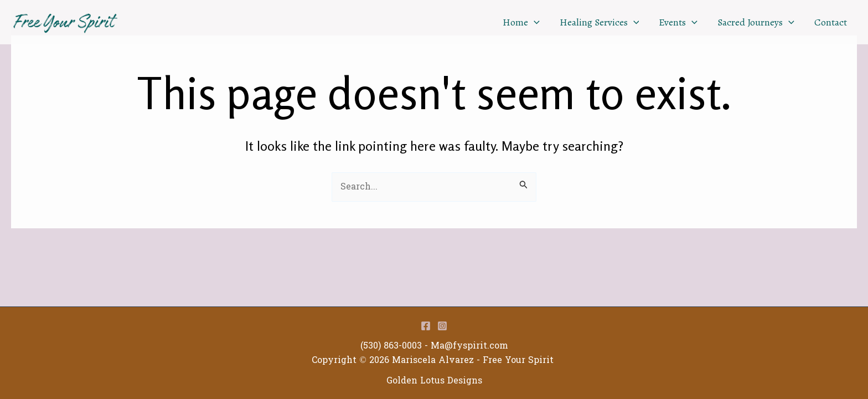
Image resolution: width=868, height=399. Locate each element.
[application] (534, 22)
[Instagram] (442, 326)
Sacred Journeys (756, 22)
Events (678, 22)
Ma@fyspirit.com (469, 346)
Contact (831, 22)
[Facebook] (426, 326)
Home (521, 22)
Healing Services (600, 22)
